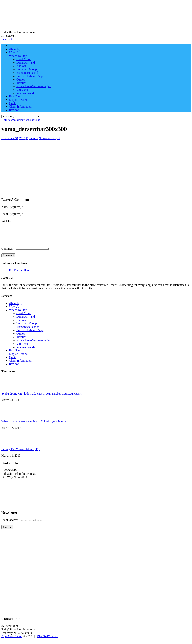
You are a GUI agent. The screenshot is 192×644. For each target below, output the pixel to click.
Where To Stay (18, 56)
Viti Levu (22, 90)
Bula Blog (15, 96)
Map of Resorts (18, 100)
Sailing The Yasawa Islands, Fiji (21, 454)
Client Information (20, 106)
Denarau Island (26, 63)
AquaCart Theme (12, 641)
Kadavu (21, 66)
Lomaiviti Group (27, 69)
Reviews (14, 110)
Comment (8, 253)
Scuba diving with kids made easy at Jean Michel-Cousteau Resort (41, 398)
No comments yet (49, 138)
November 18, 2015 (13, 138)
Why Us (14, 52)
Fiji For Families (19, 275)
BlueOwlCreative (48, 641)
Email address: (11, 524)
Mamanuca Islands (28, 73)
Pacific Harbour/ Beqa (30, 76)
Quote (13, 103)
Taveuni (21, 83)
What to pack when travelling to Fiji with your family (34, 426)
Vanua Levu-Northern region (34, 86)
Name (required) (12, 207)
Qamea (21, 79)
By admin (32, 138)
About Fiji (15, 49)
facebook (7, 39)
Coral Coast (24, 59)
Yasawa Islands (26, 93)
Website (6, 221)
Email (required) (12, 214)
